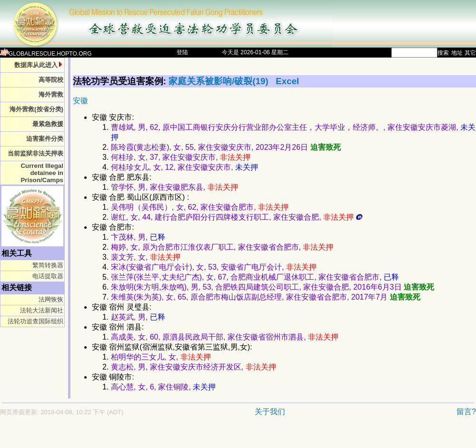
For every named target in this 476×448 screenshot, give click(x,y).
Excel (287, 81)
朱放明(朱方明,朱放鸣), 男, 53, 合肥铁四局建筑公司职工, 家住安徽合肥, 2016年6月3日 (273, 287)
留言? (466, 412)
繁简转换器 (48, 265)
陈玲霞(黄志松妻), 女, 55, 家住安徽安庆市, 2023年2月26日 (226, 147)
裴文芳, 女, (146, 257)
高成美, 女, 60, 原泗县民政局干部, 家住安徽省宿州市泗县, (225, 337)
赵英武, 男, (138, 317)
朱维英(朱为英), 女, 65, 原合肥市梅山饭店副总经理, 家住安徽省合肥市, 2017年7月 (266, 297)
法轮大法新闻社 (42, 310)
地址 (457, 53)
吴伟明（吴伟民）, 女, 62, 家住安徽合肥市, (200, 207)
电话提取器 (48, 276)
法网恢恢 (51, 299)
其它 (470, 53)
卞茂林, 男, (138, 237)
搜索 (443, 53)
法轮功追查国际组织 (35, 321)
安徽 (80, 101)
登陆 (182, 52)
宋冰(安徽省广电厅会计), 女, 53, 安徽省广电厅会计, (214, 267)
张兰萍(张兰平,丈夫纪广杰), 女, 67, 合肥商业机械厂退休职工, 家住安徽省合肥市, (255, 277)
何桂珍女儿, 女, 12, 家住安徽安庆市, (184, 167)
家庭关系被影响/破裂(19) (220, 81)
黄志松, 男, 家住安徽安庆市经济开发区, (193, 367)
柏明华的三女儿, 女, (161, 357)
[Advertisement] (205, 437)
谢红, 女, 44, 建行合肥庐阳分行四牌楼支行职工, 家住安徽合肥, (237, 217)
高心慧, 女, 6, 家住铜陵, (163, 387)
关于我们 (270, 412)
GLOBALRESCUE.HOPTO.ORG (46, 54)
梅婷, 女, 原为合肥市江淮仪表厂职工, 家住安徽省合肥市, (222, 247)
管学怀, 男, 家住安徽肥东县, (174, 187)
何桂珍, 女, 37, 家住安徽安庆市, (181, 157)
